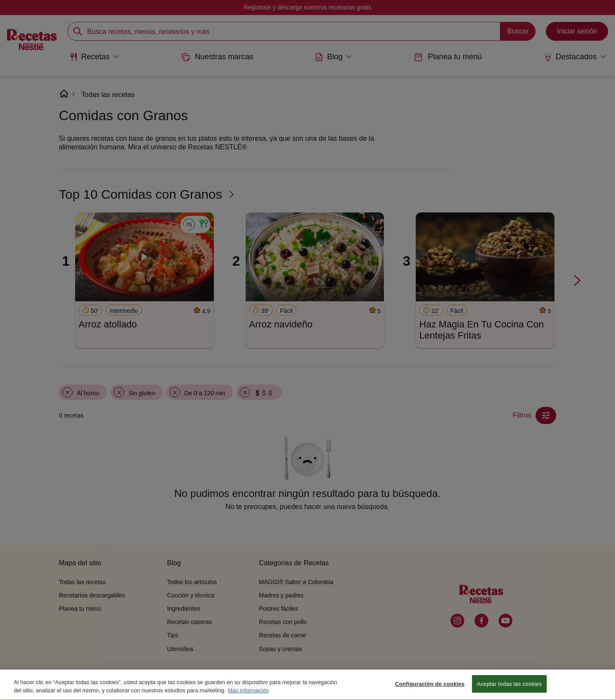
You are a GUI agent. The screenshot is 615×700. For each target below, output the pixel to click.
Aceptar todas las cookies (509, 689)
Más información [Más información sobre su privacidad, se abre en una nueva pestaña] (248, 696)
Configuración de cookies (430, 689)
